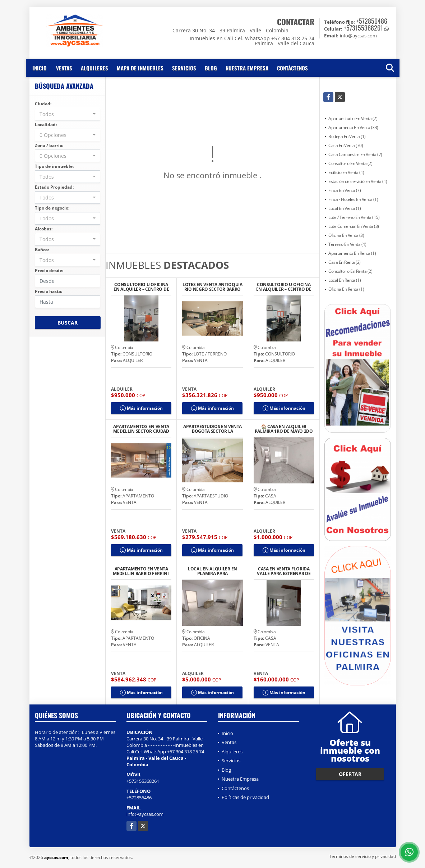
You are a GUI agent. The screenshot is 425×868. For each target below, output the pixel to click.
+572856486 (372, 21)
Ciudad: (43, 104)
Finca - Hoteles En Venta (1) (353, 199)
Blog (211, 68)
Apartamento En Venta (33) (353, 127)
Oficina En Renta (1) (346, 289)
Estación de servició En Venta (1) (358, 181)
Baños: (42, 250)
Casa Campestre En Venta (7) (355, 154)
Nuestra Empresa (247, 68)
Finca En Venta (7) (345, 190)
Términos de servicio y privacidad (362, 856)
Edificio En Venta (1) (346, 172)
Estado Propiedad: (54, 187)
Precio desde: (49, 270)
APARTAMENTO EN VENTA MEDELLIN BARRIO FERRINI (141, 571)
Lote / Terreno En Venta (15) (354, 217)
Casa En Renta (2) (345, 262)
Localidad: (46, 125)
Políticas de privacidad (245, 797)
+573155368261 (363, 28)
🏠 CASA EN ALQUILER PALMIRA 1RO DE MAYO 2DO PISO (284, 429)
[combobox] (68, 114)
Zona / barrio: (49, 145)
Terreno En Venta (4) (347, 244)
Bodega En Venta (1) (347, 136)
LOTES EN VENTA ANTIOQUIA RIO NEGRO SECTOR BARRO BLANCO (212, 287)
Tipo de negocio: (52, 208)
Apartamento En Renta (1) (352, 253)
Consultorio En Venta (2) (350, 163)
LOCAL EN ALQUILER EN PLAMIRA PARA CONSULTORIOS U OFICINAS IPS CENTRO (212, 571)
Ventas (64, 68)
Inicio (40, 68)
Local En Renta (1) (345, 280)
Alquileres (94, 68)
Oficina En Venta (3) (346, 235)
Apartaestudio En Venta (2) (353, 118)
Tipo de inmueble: (54, 166)
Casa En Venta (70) (346, 145)
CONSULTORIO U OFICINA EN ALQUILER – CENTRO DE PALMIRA (141, 287)
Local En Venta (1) (345, 208)
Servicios (184, 68)
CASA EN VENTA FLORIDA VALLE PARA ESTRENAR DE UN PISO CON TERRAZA (284, 571)
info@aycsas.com (145, 814)
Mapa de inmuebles (140, 68)
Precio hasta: (48, 291)
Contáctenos (292, 68)
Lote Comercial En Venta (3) (354, 226)
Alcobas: (44, 229)
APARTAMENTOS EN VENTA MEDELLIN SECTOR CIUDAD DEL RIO (141, 429)
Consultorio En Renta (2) (350, 271)
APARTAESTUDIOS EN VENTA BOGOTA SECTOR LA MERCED (212, 429)
